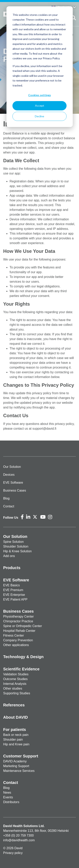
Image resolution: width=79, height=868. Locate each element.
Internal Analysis (15, 684)
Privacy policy (13, 853)
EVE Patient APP (15, 599)
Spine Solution (13, 542)
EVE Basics (12, 585)
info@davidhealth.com (19, 840)
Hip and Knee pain (16, 744)
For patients (15, 730)
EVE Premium (13, 590)
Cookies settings (40, 95)
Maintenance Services (19, 771)
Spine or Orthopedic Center (23, 626)
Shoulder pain (13, 740)
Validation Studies (16, 674)
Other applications (16, 645)
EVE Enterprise (14, 595)
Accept (40, 106)
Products (12, 568)
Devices (9, 475)
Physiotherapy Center (19, 616)
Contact (9, 506)
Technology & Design (23, 657)
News (7, 793)
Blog (6, 498)
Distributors (11, 802)
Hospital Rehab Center (19, 631)
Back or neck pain (16, 735)
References (14, 705)
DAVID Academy (15, 761)
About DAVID (16, 717)
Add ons (9, 556)
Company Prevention (18, 640)
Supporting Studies (17, 693)
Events (8, 797)
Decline (39, 116)
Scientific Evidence (21, 669)
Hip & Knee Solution (17, 551)
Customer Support (21, 756)
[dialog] (39, 67)
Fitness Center (14, 635)
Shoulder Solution (16, 546)
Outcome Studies (15, 679)
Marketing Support (16, 766)
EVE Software (13, 483)
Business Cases (15, 490)
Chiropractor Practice (18, 621)
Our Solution (12, 467)
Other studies (13, 688)
